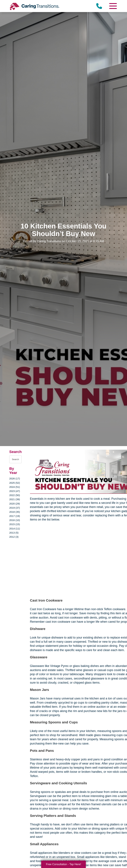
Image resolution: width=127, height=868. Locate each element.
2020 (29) (15, 504)
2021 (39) (15, 499)
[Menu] (113, 6)
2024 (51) (15, 487)
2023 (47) (15, 491)
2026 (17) (15, 478)
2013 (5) (14, 533)
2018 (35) (15, 512)
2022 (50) (15, 495)
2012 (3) (14, 537)
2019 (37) (15, 508)
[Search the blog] (15, 459)
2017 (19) (15, 516)
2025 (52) (15, 483)
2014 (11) (15, 529)
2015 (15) (15, 524)
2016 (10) (15, 520)
